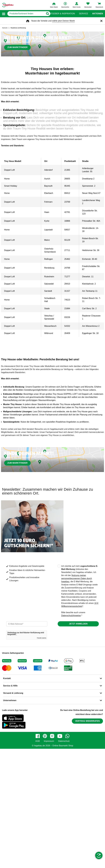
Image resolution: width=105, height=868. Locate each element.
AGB (38, 741)
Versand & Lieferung (13, 693)
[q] (26, 14)
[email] (27, 624)
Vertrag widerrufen (87, 721)
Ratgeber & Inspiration (61, 14)
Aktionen (98, 14)
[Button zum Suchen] (47, 14)
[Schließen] (101, 21)
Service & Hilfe (10, 686)
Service (83, 14)
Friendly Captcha (42, 638)
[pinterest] (45, 736)
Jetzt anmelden (78, 624)
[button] (4, 14)
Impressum (49, 741)
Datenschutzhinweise (71, 616)
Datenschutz (64, 741)
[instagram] (52, 736)
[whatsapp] (67, 736)
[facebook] (38, 736)
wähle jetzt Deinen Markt (63, 21)
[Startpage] (8, 5)
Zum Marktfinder (17, 47)
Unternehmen (10, 700)
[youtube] (60, 736)
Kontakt (7, 678)
